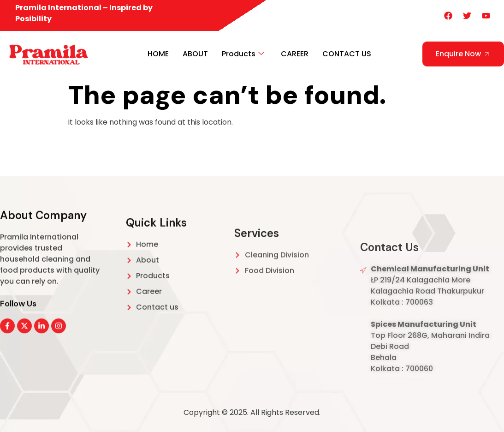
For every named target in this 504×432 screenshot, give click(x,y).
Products (243, 54)
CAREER (295, 54)
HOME (158, 54)
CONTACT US (347, 54)
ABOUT (195, 54)
